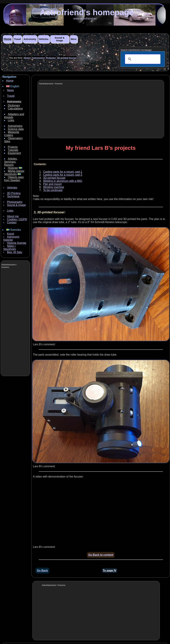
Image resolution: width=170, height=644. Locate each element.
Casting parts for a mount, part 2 (63, 175)
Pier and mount (52, 184)
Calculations (15, 109)
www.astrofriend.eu (85, 19)
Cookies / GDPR (17, 219)
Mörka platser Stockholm (14, 173)
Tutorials (13, 150)
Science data (16, 129)
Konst (10, 234)
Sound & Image (60, 39)
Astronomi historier (11, 238)
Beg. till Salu (15, 252)
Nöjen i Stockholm (10, 248)
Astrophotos (15, 126)
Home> (27, 58)
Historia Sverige (17, 243)
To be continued (53, 190)
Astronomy (30, 39)
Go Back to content (101, 555)
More (74, 39)
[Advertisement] (15, 323)
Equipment (14, 153)
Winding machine (54, 187)
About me (13, 216)
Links (11, 120)
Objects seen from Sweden (14, 179)
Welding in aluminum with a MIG (63, 181)
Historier (13, 168)
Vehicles (44, 39)
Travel (17, 39)
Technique (13, 196)
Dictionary (14, 105)
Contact (12, 222)
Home (8, 39)
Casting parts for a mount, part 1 (63, 172)
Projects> (51, 58)
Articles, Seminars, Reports (11, 162)
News (10, 90)
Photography (15, 202)
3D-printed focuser (67, 58)
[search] (142, 59)
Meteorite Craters (12, 134)
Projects (13, 147)
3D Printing (14, 193)
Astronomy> (39, 58)
